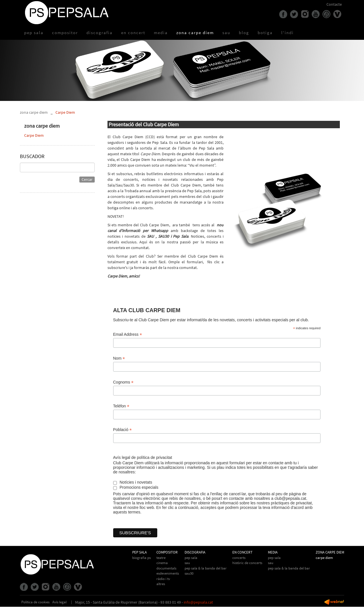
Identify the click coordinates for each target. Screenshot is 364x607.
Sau (187, 563)
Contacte (334, 4)
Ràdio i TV (163, 579)
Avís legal (59, 602)
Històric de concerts (247, 563)
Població (123, 430)
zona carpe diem (34, 112)
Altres (161, 584)
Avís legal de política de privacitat (143, 457)
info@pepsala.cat (198, 602)
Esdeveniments (168, 573)
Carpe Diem (65, 112)
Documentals (166, 568)
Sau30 (189, 573)
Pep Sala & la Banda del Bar (289, 568)
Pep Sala (191, 558)
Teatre (161, 558)
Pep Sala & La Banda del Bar (206, 568)
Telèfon (121, 406)
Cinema (162, 563)
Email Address (128, 334)
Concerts (239, 558)
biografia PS (141, 558)
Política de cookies (35, 602)
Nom (119, 358)
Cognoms (123, 382)
